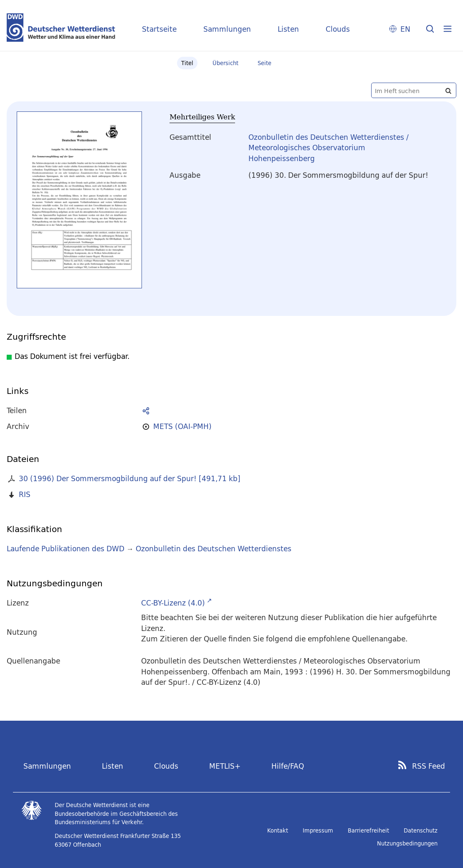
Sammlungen (227, 29)
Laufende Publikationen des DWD (66, 549)
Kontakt (278, 830)
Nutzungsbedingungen (407, 843)
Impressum (318, 830)
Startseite (159, 29)
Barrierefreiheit (368, 830)
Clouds (338, 29)
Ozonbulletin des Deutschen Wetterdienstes (214, 549)
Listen (288, 29)
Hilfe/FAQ (288, 766)
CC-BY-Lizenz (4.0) (173, 603)
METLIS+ (225, 766)
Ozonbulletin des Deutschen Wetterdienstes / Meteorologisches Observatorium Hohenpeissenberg (329, 148)
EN (405, 29)
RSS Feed (429, 766)
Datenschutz (421, 830)
